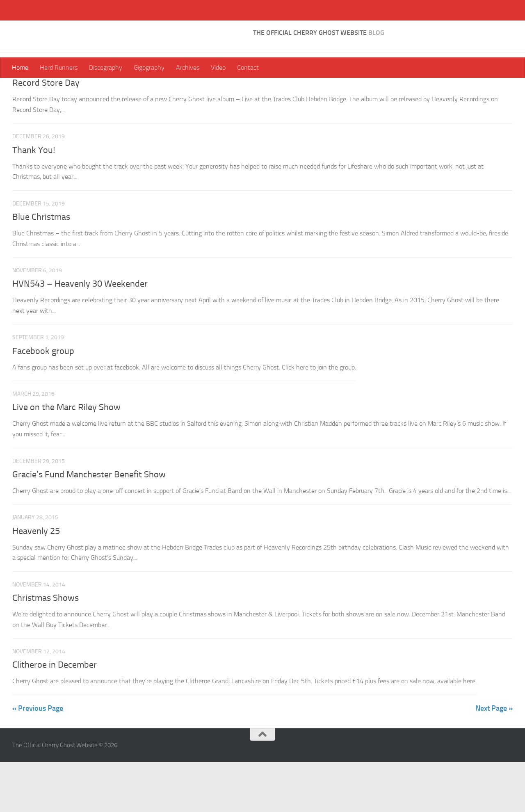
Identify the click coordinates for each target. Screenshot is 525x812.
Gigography (149, 67)
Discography (106, 67)
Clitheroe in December (55, 715)
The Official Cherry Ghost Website (133, 28)
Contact (248, 67)
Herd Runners (59, 67)
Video (218, 67)
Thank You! (34, 200)
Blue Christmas (41, 267)
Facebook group (43, 401)
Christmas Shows (46, 648)
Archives (188, 67)
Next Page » (494, 758)
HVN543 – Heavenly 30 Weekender (80, 334)
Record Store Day (46, 133)
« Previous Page (38, 758)
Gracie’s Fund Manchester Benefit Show (89, 525)
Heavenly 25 (36, 581)
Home (20, 67)
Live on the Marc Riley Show (66, 457)
